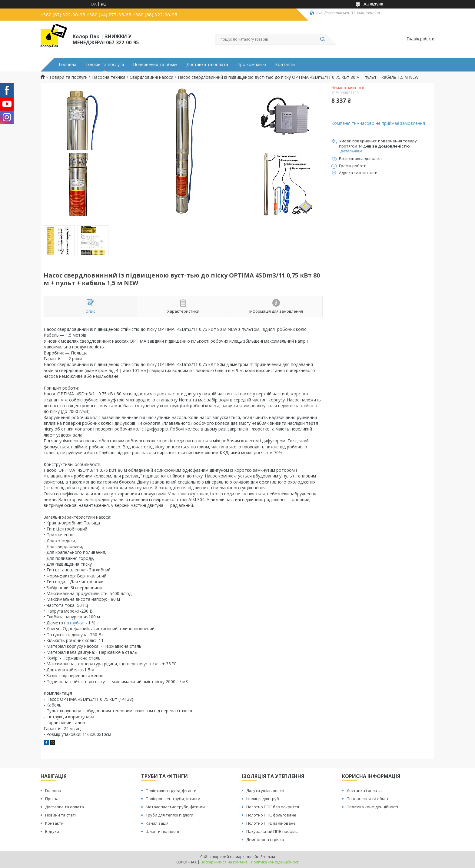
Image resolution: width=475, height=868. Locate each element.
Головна (68, 65)
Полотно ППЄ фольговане (271, 815)
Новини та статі (60, 815)
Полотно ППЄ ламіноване (271, 823)
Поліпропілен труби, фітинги (173, 799)
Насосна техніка (109, 77)
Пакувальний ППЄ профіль (272, 831)
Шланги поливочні (164, 831)
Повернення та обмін (155, 65)
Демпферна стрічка (265, 840)
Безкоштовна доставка (360, 159)
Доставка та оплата (207, 65)
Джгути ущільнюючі (265, 790)
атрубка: (75, 623)
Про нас (53, 799)
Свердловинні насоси (151, 77)
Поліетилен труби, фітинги (171, 790)
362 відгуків (373, 4)
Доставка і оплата (364, 790)
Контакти (285, 65)
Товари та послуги (105, 65)
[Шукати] (322, 39)
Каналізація (157, 823)
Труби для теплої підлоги (169, 815)
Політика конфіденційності (372, 807)
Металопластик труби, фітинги (175, 807)
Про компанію (252, 65)
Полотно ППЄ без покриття (273, 807)
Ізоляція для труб (263, 799)
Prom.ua (268, 857)
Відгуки (52, 831)
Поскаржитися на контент (224, 862)
